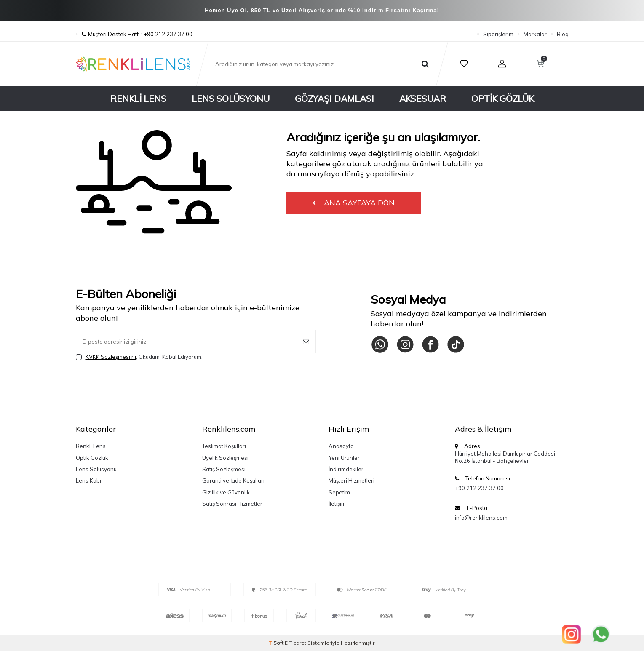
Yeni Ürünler (344, 458)
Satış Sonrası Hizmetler (232, 504)
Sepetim (339, 492)
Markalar (535, 34)
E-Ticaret (295, 643)
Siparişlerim (498, 34)
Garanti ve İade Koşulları (233, 480)
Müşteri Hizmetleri (351, 480)
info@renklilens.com (481, 518)
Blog (563, 34)
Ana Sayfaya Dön (354, 203)
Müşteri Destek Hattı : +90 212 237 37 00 (134, 34)
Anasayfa (341, 446)
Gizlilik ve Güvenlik (226, 492)
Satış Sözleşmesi (224, 469)
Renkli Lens (138, 99)
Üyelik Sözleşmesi (225, 458)
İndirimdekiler (346, 469)
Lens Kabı (88, 480)
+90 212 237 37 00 (479, 488)
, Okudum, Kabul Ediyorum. (139, 357)
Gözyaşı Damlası (334, 99)
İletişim (337, 504)
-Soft (277, 643)
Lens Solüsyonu (231, 99)
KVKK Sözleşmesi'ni (111, 357)
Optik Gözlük (503, 99)
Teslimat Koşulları (224, 446)
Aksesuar (423, 99)
